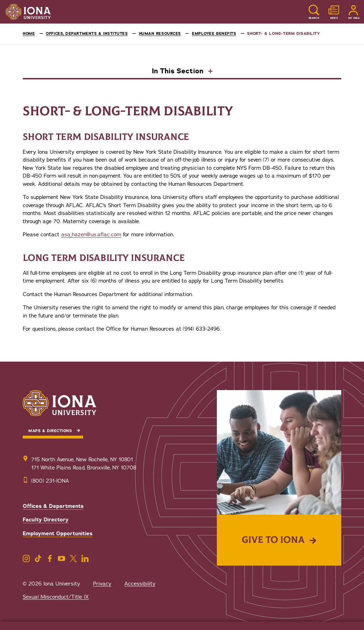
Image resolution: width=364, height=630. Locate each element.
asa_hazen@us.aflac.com (91, 235)
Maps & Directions (50, 431)
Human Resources (160, 34)
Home (29, 34)
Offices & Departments (53, 506)
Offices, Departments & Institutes (87, 34)
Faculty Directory (46, 520)
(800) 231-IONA (50, 481)
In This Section (179, 72)
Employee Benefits (214, 34)
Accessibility (140, 584)
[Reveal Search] (314, 12)
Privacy (102, 584)
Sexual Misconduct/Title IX (56, 597)
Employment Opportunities (58, 534)
